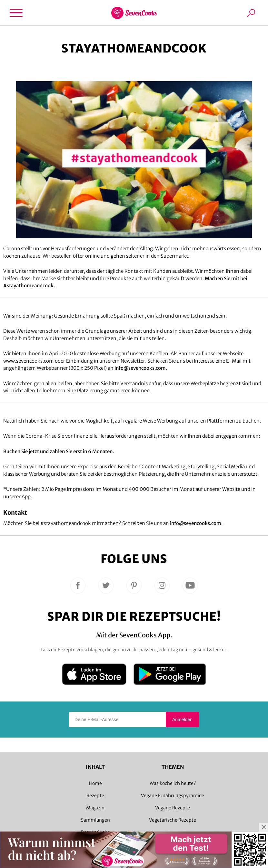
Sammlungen (95, 820)
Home (95, 783)
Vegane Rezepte (173, 808)
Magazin (95, 808)
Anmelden (182, 720)
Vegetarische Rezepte (173, 820)
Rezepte (95, 796)
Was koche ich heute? (173, 783)
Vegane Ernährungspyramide (173, 796)
